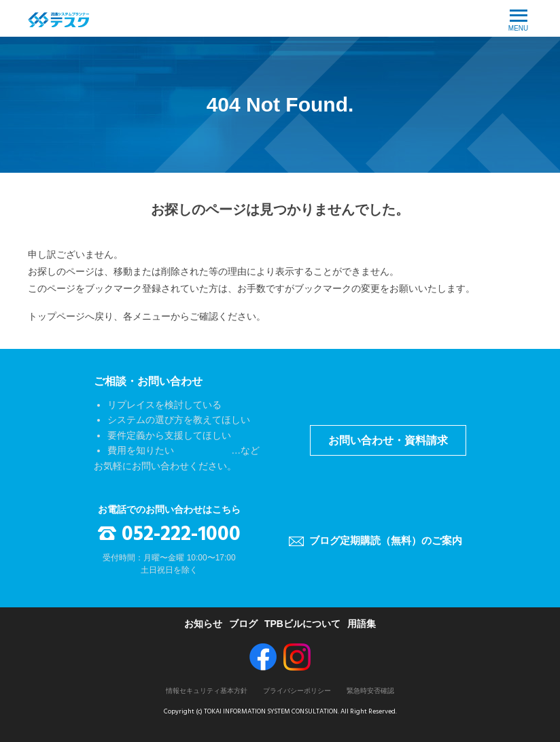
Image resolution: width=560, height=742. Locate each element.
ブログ (243, 624)
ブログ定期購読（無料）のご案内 (386, 540)
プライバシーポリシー (297, 691)
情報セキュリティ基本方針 (207, 691)
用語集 (362, 624)
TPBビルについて (302, 624)
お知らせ (203, 624)
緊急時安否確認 (370, 691)
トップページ (56, 316)
